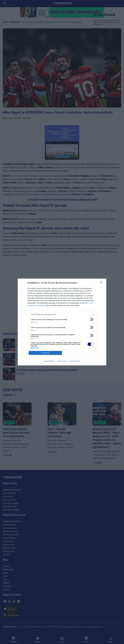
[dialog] (62, 322)
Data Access (62, 361)
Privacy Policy (75, 361)
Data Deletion (49, 361)
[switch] (91, 319)
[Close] (102, 283)
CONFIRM (45, 353)
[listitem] (62, 314)
